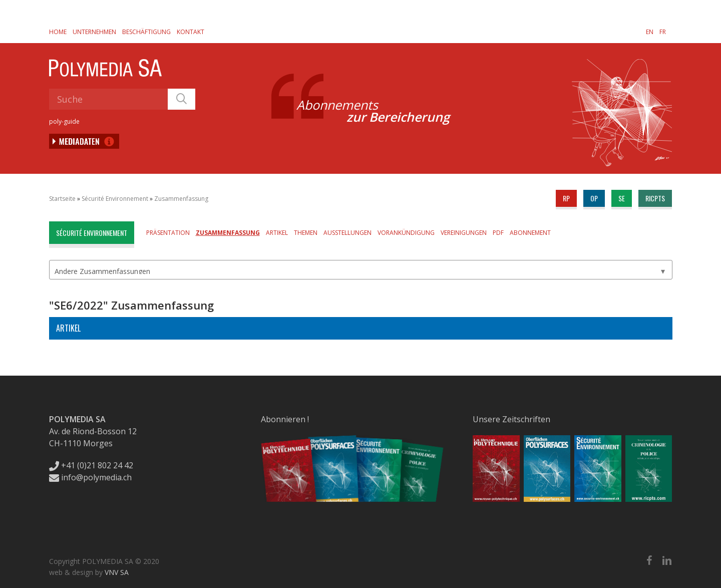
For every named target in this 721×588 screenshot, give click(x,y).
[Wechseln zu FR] (663, 32)
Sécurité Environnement (115, 199)
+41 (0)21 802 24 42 (91, 465)
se (622, 198)
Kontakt (191, 32)
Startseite (62, 199)
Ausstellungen (347, 233)
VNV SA (117, 572)
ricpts (655, 198)
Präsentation (168, 233)
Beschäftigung (146, 32)
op (594, 198)
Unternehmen (94, 32)
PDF (498, 233)
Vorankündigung (406, 233)
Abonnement (530, 233)
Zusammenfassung (181, 199)
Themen (306, 233)
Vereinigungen (464, 233)
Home (58, 32)
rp (566, 198)
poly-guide (64, 121)
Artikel (277, 233)
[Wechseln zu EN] (650, 32)
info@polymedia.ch (90, 477)
